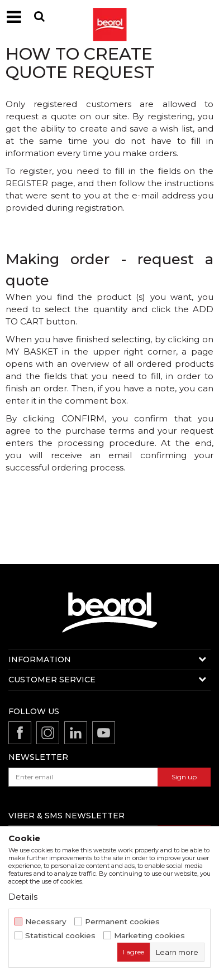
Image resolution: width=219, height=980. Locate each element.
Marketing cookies (149, 936)
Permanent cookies (122, 922)
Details (23, 897)
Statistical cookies (60, 936)
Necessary (46, 922)
